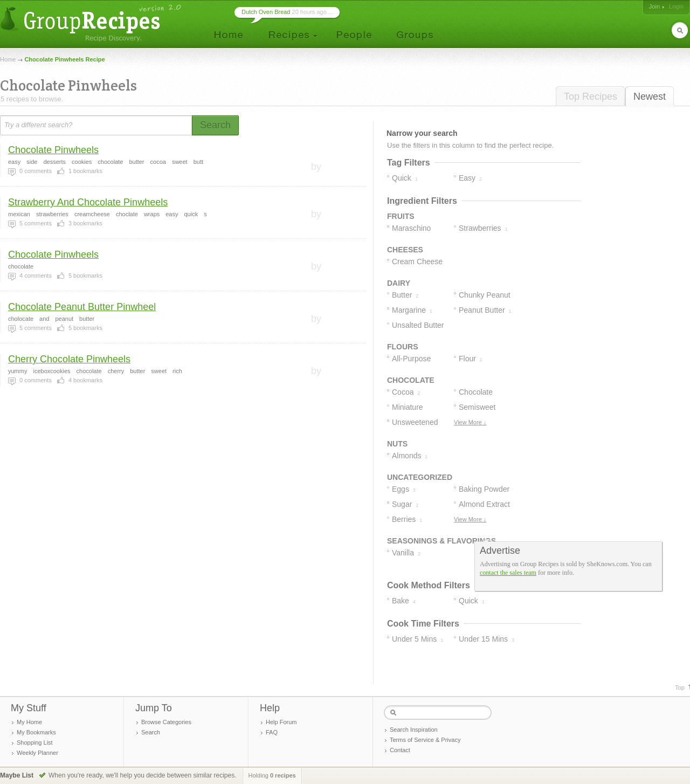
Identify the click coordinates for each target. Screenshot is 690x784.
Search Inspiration (414, 730)
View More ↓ (470, 422)
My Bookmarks (36, 732)
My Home (29, 722)
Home (8, 59)
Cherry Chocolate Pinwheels (69, 359)
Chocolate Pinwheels (53, 150)
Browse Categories (166, 722)
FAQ (272, 732)
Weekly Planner (37, 753)
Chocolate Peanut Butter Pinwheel (82, 307)
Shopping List (35, 742)
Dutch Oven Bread (266, 12)
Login (676, 6)
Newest (650, 97)
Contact (400, 750)
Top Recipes (591, 97)
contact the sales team (508, 573)
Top (680, 687)
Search (151, 732)
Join (654, 6)
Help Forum (281, 722)
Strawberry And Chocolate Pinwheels (88, 202)
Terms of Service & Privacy (425, 740)
